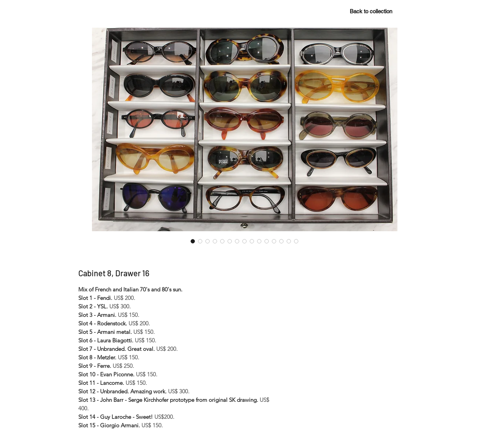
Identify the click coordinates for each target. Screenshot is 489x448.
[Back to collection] (371, 11)
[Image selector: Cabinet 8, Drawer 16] (193, 241)
